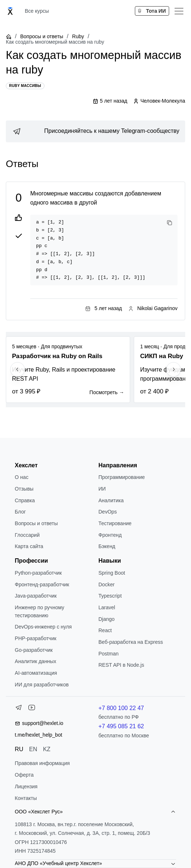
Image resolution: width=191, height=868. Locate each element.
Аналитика (111, 500)
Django (106, 619)
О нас (22, 477)
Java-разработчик (36, 596)
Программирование (122, 477)
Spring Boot (112, 573)
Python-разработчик (38, 573)
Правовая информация (42, 763)
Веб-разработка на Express (131, 642)
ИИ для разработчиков (42, 685)
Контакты (26, 798)
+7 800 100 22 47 (121, 708)
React (105, 630)
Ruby (78, 36)
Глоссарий (27, 535)
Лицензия (26, 786)
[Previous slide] (17, 369)
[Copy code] (169, 223)
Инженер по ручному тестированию (40, 611)
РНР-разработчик (36, 638)
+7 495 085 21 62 (121, 726)
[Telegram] (19, 709)
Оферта (24, 775)
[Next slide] (174, 369)
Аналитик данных (36, 661)
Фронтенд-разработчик (42, 584)
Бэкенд (107, 546)
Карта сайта (29, 546)
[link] (95, 131)
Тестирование (115, 523)
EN (33, 749)
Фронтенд (110, 535)
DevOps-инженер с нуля (43, 627)
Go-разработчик (34, 650)
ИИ (102, 489)
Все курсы (37, 11)
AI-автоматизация (36, 673)
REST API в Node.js (121, 665)
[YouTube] (32, 709)
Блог (20, 512)
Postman (108, 654)
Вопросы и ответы (42, 36)
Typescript (110, 596)
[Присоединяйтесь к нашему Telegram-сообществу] (95, 131)
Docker (106, 584)
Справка (25, 500)
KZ (47, 749)
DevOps (108, 512)
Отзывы (24, 489)
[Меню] (179, 11)
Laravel (107, 607)
